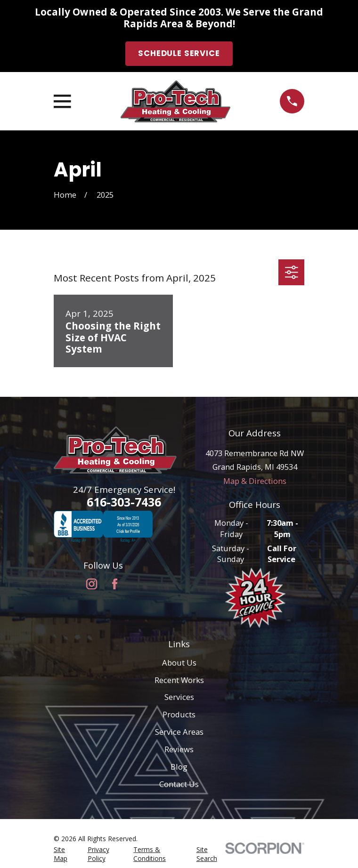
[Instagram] (92, 584)
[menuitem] (65, 854)
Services (179, 697)
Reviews (179, 749)
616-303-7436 (124, 502)
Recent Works (179, 680)
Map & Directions (255, 481)
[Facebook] (115, 584)
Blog (179, 767)
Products (179, 714)
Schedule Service (179, 53)
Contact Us (179, 784)
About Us (179, 663)
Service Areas (179, 732)
